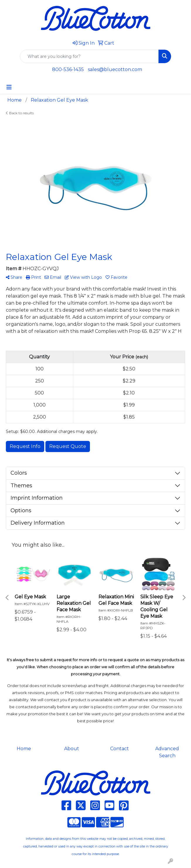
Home (24, 749)
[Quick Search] (89, 56)
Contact (120, 749)
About (72, 749)
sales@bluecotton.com (115, 69)
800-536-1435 (68, 69)
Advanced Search (167, 752)
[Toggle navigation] (9, 87)
